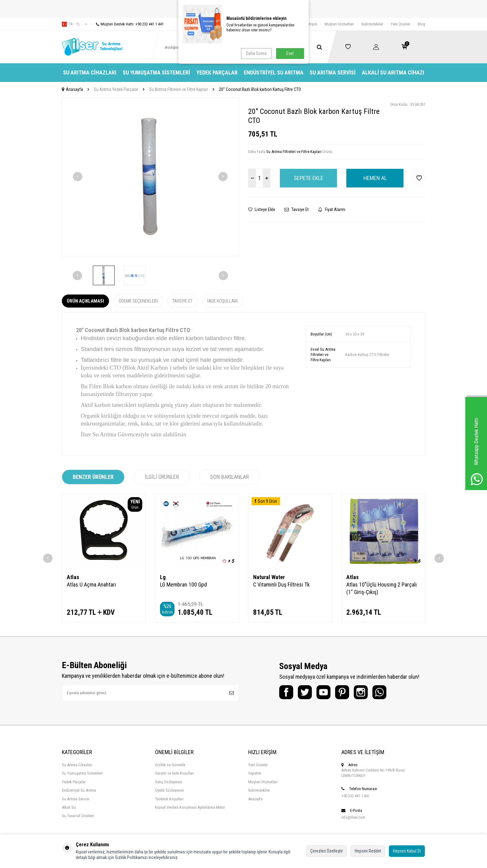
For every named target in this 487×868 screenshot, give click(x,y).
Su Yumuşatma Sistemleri (156, 72)
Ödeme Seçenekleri (138, 301)
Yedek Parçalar (217, 72)
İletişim (311, 24)
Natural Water (269, 577)
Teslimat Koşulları (169, 799)
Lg (163, 577)
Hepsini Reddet (368, 851)
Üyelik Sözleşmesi (169, 790)
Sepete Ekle (309, 178)
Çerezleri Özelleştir (327, 851)
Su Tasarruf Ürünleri (78, 816)
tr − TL (74, 24)
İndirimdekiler (372, 24)
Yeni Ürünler (401, 24)
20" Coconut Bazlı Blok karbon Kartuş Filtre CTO (260, 89)
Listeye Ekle (262, 209)
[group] (150, 177)
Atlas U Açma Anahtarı (91, 585)
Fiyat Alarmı (332, 209)
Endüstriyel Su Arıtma (274, 72)
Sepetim (255, 773)
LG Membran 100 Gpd (183, 585)
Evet (290, 53)
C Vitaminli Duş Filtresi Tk (281, 585)
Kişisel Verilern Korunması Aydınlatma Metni (190, 807)
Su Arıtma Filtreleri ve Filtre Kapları (179, 89)
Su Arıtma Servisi (333, 72)
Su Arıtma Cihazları (90, 72)
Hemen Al (375, 178)
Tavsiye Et (297, 209)
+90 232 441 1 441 (355, 796)
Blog (421, 24)
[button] (78, 177)
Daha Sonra (256, 53)
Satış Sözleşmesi (169, 782)
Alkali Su (69, 807)
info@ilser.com (353, 817)
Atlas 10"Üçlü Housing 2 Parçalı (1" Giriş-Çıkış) (382, 588)
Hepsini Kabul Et (407, 851)
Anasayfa (72, 89)
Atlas (73, 577)
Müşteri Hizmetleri (339, 24)
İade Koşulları (222, 301)
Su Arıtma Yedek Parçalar (116, 89)
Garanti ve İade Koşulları (175, 773)
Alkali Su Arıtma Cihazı (393, 72)
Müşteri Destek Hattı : (128, 24)
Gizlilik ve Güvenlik (170, 765)
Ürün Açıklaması (85, 301)
